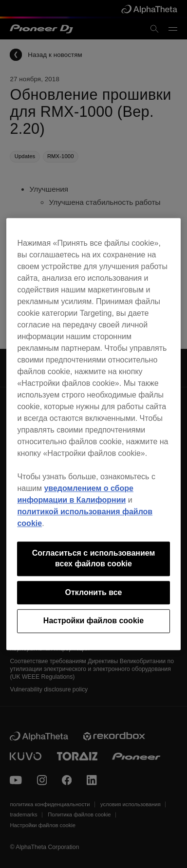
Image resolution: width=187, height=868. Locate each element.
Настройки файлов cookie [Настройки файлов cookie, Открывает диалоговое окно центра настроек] (93, 621)
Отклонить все (93, 592)
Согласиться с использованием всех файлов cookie (94, 558)
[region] (93, 434)
